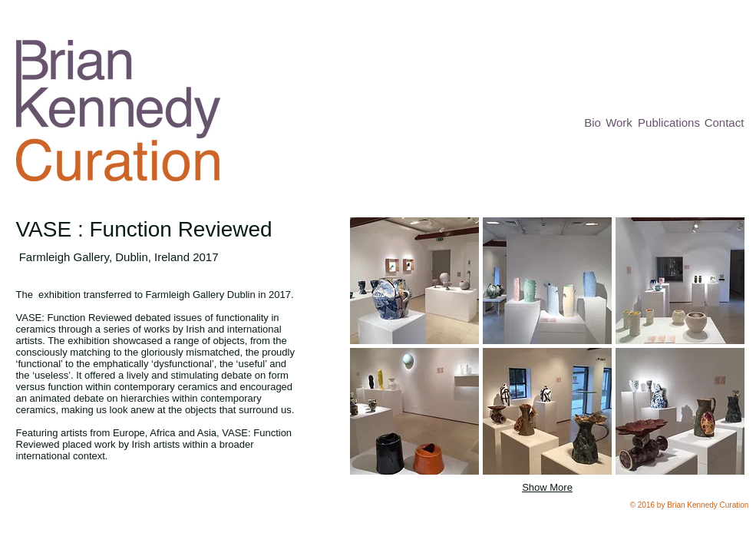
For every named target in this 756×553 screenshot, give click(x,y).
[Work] (619, 123)
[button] (414, 281)
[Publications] (669, 123)
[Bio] (593, 123)
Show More (547, 487)
